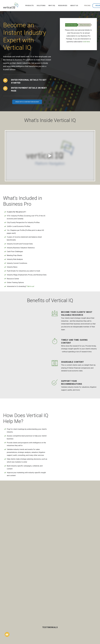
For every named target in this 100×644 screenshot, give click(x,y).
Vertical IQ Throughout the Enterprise (57, 622)
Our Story (84, 606)
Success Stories (55, 612)
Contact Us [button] (16, 613)
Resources (63, 6)
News (82, 609)
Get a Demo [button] (16, 620)
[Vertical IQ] (11, 6)
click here (86, 42)
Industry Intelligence (56, 607)
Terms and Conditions (84, 627)
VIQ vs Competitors (56, 628)
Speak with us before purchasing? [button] (27, 102)
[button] (5, 80)
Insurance (41, 620)
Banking (40, 609)
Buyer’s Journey (57, 616)
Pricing (87, 6)
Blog (68, 609)
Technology (41, 628)
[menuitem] (29, 6)
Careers (83, 619)
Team (82, 612)
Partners (83, 616)
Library (68, 606)
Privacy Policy (85, 623)
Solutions (41, 6)
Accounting (41, 606)
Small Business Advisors (42, 624)
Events (68, 612)
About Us (74, 6)
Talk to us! (30, 286)
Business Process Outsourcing (41, 614)
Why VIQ (52, 6)
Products (29, 6)
